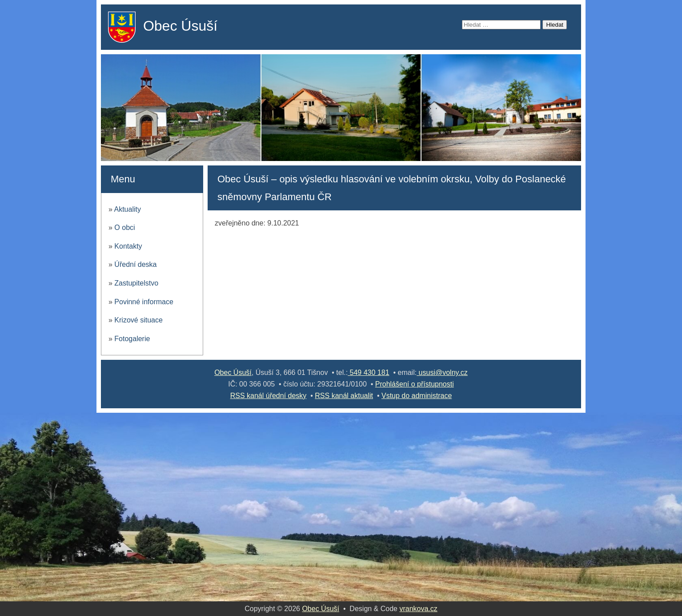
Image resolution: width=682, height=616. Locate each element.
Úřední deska (135, 264)
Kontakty (128, 246)
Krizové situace (138, 320)
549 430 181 (368, 372)
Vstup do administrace (417, 396)
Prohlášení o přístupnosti (415, 384)
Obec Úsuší (180, 26)
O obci (124, 227)
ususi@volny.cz (442, 372)
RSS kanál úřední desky (269, 396)
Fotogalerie (132, 339)
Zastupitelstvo (136, 283)
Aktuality (127, 209)
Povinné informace (144, 302)
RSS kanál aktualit (344, 396)
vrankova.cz (418, 609)
